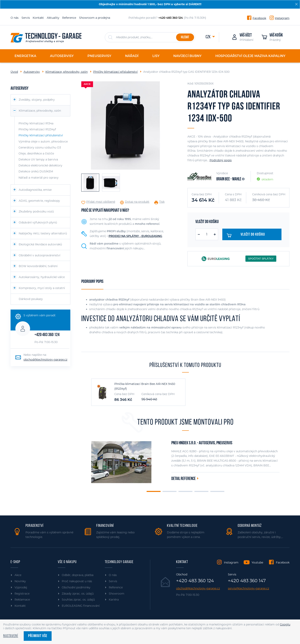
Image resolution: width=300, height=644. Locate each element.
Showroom (117, 594)
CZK (208, 37)
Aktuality (53, 18)
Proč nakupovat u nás (77, 581)
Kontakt (38, 18)
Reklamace (22, 600)
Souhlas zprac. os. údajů (78, 600)
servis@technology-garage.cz (249, 588)
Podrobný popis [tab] (92, 282)
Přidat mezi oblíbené (101, 202)
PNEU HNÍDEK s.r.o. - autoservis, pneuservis (202, 443)
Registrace (22, 594)
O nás (15, 18)
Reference (69, 18)
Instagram (282, 18)
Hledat (185, 37)
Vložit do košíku (248, 235)
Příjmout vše (38, 636)
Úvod (14, 72)
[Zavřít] (296, 4)
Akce (18, 575)
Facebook (259, 18)
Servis (26, 18)
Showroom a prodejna (95, 18)
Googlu (285, 624)
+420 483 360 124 (47, 335)
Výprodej (21, 587)
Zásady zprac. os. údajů (78, 594)
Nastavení (11, 636)
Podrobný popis (221, 160)
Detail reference (183, 479)
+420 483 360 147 (247, 581)
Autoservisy (32, 72)
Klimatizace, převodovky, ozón (67, 72)
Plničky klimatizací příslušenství (115, 72)
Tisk (162, 202)
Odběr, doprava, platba (78, 575)
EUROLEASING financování (81, 606)
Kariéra (114, 600)
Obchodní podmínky (76, 587)
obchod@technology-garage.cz (45, 360)
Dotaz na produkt (137, 202)
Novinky (20, 581)
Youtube (257, 562)
